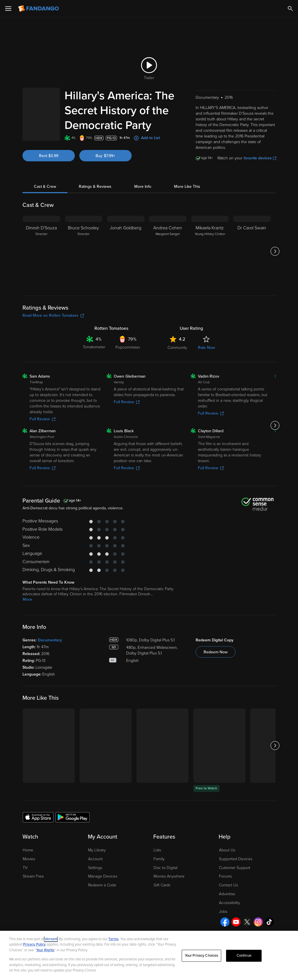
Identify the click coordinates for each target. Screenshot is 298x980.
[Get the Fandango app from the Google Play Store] (73, 817)
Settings (95, 868)
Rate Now (206, 348)
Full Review (43, 419)
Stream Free (33, 876)
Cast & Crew (45, 187)
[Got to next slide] (275, 251)
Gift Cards (162, 885)
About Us (227, 850)
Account (95, 859)
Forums (225, 876)
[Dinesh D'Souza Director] (42, 251)
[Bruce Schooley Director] (84, 251)
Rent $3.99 (49, 156)
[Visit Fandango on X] (247, 922)
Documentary (50, 640)
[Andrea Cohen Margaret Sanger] (168, 251)
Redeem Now (216, 652)
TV (25, 868)
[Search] (290, 9)
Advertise (227, 894)
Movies (29, 859)
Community (177, 348)
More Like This (187, 187)
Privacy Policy (34, 944)
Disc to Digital (165, 868)
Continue (244, 956)
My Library (97, 850)
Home (28, 850)
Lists (157, 850)
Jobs (223, 912)
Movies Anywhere (169, 876)
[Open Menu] (8, 9)
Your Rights (45, 950)
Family (159, 859)
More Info (143, 187)
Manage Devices (103, 876)
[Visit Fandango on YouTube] (236, 922)
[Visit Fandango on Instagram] (258, 922)
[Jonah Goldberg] (126, 251)
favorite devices (260, 158)
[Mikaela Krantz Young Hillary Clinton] (210, 251)
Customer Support (235, 868)
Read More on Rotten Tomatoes (53, 315)
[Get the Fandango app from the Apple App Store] (38, 817)
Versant (51, 939)
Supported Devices (236, 859)
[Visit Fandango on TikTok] (269, 922)
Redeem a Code (102, 885)
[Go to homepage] (39, 9)
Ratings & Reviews (95, 187)
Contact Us (228, 885)
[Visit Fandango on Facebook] (225, 922)
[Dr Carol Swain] (252, 251)
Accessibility (229, 903)
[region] (149, 955)
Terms (113, 939)
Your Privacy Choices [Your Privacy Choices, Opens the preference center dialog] (202, 956)
